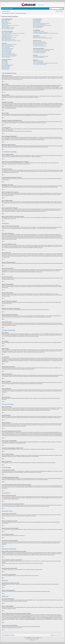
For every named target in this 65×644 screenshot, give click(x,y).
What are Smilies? (5, 63)
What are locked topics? (6, 68)
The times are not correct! (6, 34)
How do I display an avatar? (6, 39)
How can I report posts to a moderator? (8, 54)
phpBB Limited (32, 600)
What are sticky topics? (6, 67)
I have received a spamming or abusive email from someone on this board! (46, 33)
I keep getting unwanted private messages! (40, 32)
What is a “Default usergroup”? (38, 26)
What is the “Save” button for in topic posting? (9, 55)
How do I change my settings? (7, 32)
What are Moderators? (37, 21)
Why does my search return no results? (40, 43)
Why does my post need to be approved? (9, 56)
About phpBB (19, 601)
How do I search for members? (38, 45)
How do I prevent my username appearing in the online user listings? (13, 33)
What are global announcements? (7, 65)
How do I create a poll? (6, 48)
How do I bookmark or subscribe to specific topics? (42, 51)
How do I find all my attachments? (39, 57)
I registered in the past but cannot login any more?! (10, 25)
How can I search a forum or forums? (39, 42)
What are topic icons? (5, 69)
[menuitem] (8, 11)
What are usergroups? (37, 22)
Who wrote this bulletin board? (38, 61)
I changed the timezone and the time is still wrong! (10, 35)
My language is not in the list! (7, 36)
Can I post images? (5, 64)
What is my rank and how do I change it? (9, 40)
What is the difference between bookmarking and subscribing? (44, 49)
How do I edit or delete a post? (7, 45)
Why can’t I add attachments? (7, 52)
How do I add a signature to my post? (8, 46)
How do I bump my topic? (6, 57)
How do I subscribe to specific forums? (40, 52)
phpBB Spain (37, 639)
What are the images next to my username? (9, 38)
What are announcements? (6, 66)
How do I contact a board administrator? (40, 64)
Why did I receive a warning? (7, 53)
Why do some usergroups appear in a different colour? (42, 25)
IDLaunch (29, 639)
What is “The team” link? (37, 28)
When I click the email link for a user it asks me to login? (11, 41)
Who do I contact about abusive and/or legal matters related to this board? (45, 63)
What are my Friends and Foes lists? (39, 37)
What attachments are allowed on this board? (41, 56)
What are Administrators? (37, 20)
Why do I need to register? (6, 20)
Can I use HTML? (5, 62)
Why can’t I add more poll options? (8, 49)
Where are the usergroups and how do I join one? (41, 23)
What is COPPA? (5, 21)
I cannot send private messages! (39, 31)
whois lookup (18, 616)
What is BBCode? (5, 61)
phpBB (53, 187)
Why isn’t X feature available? (38, 62)
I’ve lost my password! (5, 26)
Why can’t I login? (5, 24)
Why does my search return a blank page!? (40, 44)
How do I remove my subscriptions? (39, 53)
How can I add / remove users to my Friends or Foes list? (43, 38)
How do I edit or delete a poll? (7, 50)
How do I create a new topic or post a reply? (9, 44)
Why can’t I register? (5, 22)
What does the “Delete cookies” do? (8, 29)
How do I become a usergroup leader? (40, 24)
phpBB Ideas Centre (51, 607)
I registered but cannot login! (7, 23)
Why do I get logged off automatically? (8, 28)
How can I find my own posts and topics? (40, 46)
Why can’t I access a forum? (7, 51)
